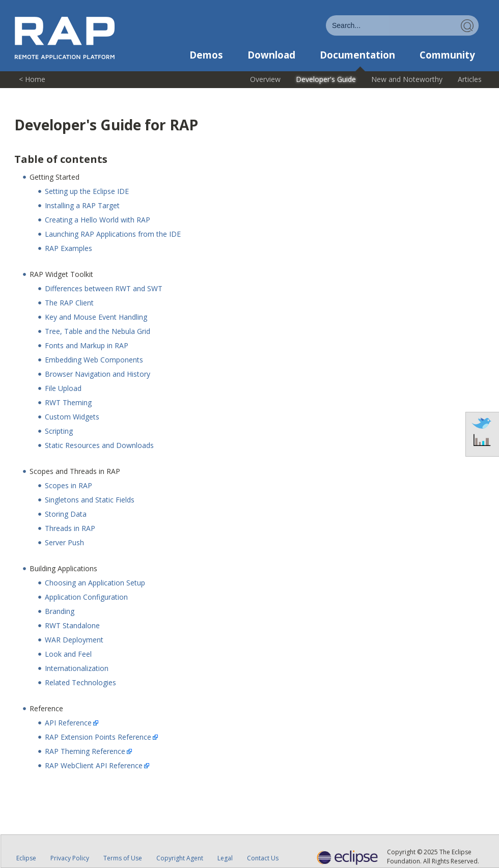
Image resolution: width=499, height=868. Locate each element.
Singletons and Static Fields (90, 500)
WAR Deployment (74, 640)
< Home (32, 79)
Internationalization (77, 668)
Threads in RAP (70, 528)
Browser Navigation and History (98, 374)
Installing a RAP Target (82, 205)
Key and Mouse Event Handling (96, 317)
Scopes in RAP (68, 485)
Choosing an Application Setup (95, 583)
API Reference (68, 723)
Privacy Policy (70, 858)
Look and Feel (68, 654)
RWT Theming (68, 402)
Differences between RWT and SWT (104, 288)
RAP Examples (68, 248)
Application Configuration (86, 597)
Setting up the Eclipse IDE (87, 191)
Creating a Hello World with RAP (98, 220)
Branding (60, 611)
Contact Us (263, 858)
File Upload (63, 388)
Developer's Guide (326, 79)
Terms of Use (123, 858)
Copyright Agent (180, 858)
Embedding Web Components (94, 360)
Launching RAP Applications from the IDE (113, 234)
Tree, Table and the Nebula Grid (98, 331)
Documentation (357, 55)
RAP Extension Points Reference (98, 737)
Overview (265, 79)
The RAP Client (69, 303)
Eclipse (26, 858)
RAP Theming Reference (85, 751)
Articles (470, 79)
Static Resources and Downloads (99, 445)
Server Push (64, 542)
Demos (206, 55)
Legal (225, 858)
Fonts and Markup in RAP (87, 345)
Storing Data (66, 514)
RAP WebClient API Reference (94, 765)
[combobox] (402, 25)
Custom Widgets (72, 417)
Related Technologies (80, 682)
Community (447, 55)
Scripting (59, 431)
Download (271, 55)
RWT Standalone (72, 625)
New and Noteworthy (407, 79)
